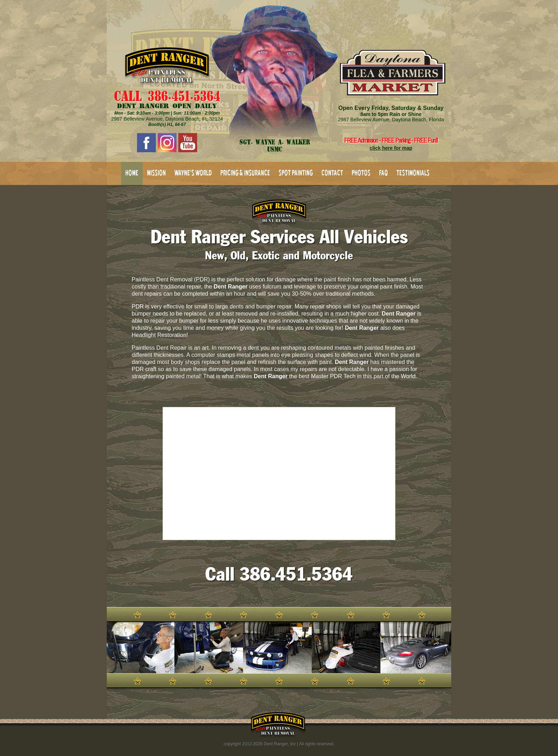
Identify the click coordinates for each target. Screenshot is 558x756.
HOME (132, 173)
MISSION (156, 173)
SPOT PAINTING (296, 173)
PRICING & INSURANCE (245, 173)
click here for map (391, 148)
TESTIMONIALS (413, 173)
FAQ (383, 173)
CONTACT (332, 173)
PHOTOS (361, 173)
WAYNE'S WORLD (193, 173)
